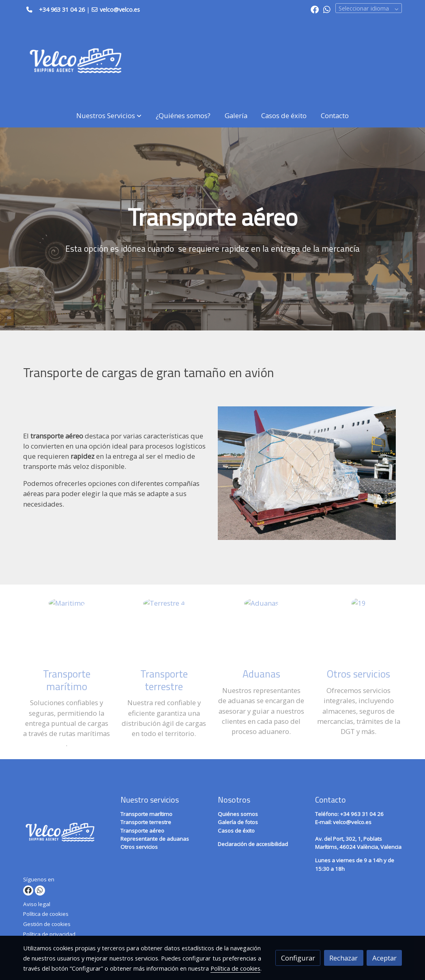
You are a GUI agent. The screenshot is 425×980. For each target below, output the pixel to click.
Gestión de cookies (47, 924)
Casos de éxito (236, 831)
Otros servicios (139, 847)
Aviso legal (37, 904)
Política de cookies (46, 914)
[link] (75, 61)
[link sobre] (67, 834)
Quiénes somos (238, 814)
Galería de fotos (238, 822)
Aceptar (384, 958)
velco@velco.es (352, 822)
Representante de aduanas (155, 839)
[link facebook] (315, 9)
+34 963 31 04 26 (62, 9)
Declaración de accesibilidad (253, 844)
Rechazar (343, 958)
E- (324, 822)
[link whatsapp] (327, 9)
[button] (109, 115)
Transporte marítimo (146, 814)
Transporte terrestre (146, 822)
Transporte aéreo (142, 831)
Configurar (298, 958)
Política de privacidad (49, 934)
